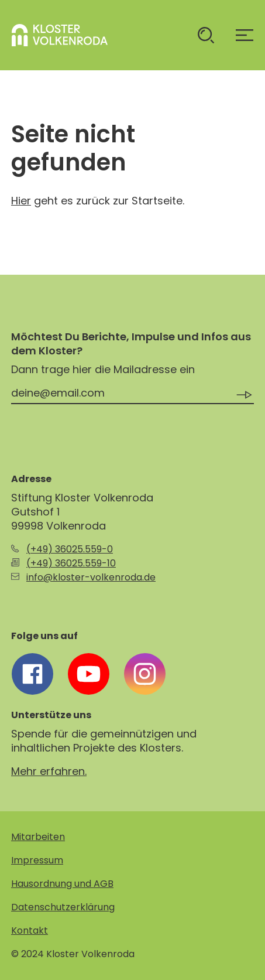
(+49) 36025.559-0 (70, 549)
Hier (21, 201)
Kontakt (30, 931)
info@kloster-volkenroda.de (91, 577)
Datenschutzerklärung (63, 907)
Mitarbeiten (38, 837)
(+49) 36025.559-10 (71, 563)
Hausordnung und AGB (62, 884)
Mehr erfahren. (49, 771)
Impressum (37, 860)
